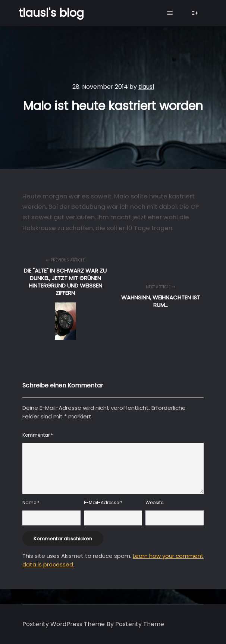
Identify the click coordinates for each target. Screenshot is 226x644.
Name (31, 502)
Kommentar (38, 435)
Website (154, 502)
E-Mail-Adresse (103, 502)
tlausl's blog (51, 13)
